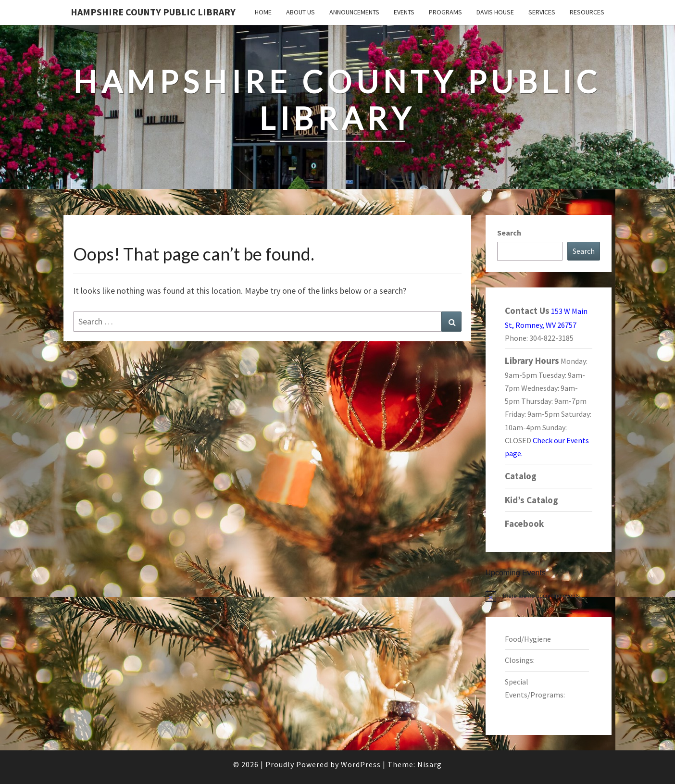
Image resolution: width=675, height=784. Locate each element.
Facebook (524, 523)
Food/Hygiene (528, 639)
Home (263, 12)
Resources (587, 12)
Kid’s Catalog (531, 500)
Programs (445, 12)
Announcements (354, 12)
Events (404, 12)
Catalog (521, 476)
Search (509, 233)
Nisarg (430, 764)
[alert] (549, 596)
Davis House (495, 12)
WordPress (361, 764)
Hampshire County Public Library (153, 12)
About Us (300, 12)
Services (542, 12)
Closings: (520, 660)
